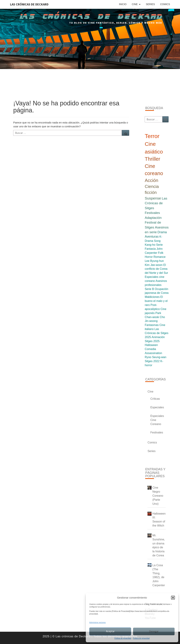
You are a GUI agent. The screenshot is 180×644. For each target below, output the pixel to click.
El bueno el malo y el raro (156, 301)
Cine (135, 4)
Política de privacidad (123, 638)
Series (150, 4)
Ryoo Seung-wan (155, 357)
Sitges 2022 (152, 361)
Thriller (152, 159)
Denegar (154, 631)
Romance (159, 257)
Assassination (153, 353)
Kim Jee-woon (154, 265)
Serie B (149, 289)
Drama (162, 232)
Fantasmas (152, 325)
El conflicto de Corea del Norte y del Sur (156, 269)
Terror (152, 136)
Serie (159, 245)
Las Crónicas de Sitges (156, 203)
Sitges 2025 (152, 341)
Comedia (150, 349)
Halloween (151, 345)
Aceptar (110, 631)
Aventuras (152, 237)
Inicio (123, 4)
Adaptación (153, 218)
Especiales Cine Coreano (157, 420)
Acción (151, 180)
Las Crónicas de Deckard (29, 4)
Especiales (157, 407)
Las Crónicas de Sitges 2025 (156, 333)
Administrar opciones (97, 622)
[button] (173, 598)
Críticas (155, 399)
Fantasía (150, 249)
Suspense (153, 198)
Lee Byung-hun (154, 261)
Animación (158, 337)
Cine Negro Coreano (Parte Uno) (158, 496)
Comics (165, 4)
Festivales (152, 213)
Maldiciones (152, 297)
